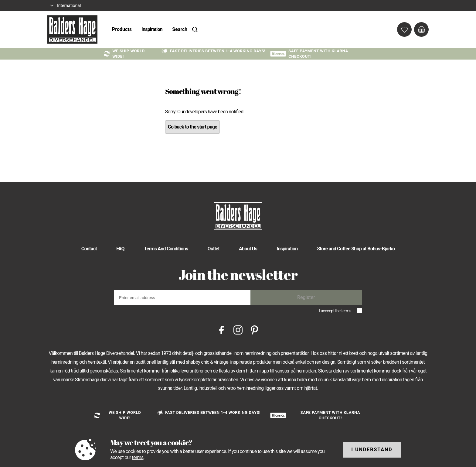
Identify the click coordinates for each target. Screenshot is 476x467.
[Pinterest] (254, 330)
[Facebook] (222, 330)
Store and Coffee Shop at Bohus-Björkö (356, 249)
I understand (372, 450)
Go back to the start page (192, 127)
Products (122, 29)
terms (346, 311)
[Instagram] (238, 330)
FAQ (120, 249)
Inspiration (152, 29)
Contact (89, 249)
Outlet (213, 249)
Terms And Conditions (166, 249)
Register (306, 297)
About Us (248, 249)
